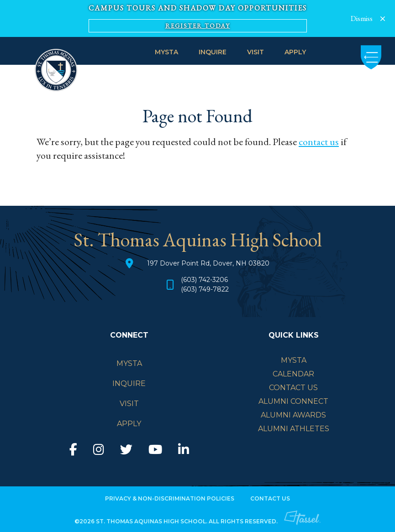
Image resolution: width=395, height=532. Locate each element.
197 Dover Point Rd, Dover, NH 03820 (208, 263)
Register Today (198, 26)
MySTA (166, 52)
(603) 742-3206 (204, 280)
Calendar (293, 374)
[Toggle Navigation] (371, 57)
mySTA (294, 360)
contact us (319, 142)
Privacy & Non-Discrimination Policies (170, 499)
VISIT (255, 52)
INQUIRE (213, 52)
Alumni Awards (293, 415)
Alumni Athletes (294, 429)
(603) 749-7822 (205, 290)
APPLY (295, 52)
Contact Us (293, 388)
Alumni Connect (293, 401)
